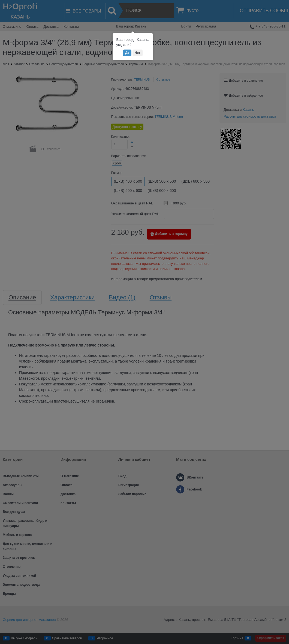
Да (127, 53)
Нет (138, 53)
